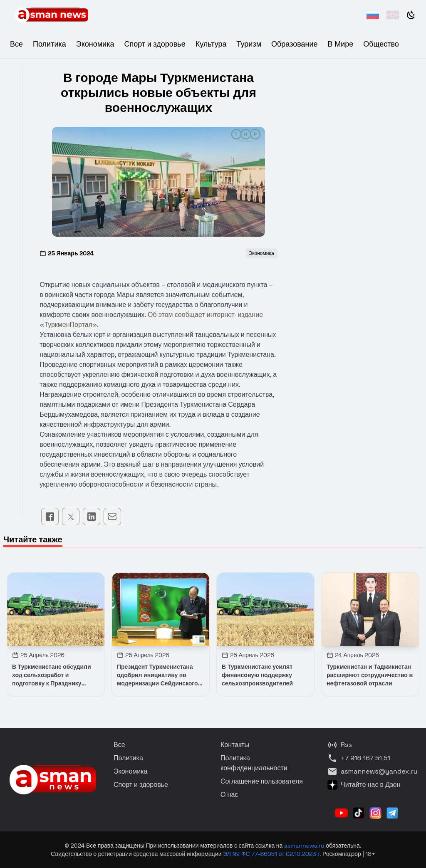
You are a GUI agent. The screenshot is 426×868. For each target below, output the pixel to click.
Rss (340, 745)
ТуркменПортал (68, 325)
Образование (295, 44)
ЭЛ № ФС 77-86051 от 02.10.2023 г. (273, 854)
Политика (50, 44)
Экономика (95, 44)
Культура (211, 44)
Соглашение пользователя (262, 781)
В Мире (341, 44)
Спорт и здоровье (155, 44)
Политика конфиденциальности (254, 763)
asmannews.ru (304, 846)
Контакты (235, 745)
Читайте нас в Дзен (364, 785)
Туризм (249, 44)
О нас (229, 795)
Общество (381, 44)
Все (16, 44)
